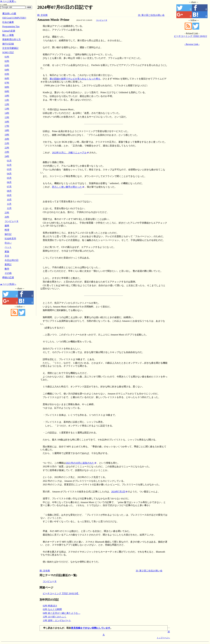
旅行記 (8, 234)
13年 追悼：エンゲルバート (57, 620)
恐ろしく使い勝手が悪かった (67, 187)
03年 (7, 65)
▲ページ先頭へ (8, 284)
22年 (7, 148)
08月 (9, 191)
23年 (7, 152)
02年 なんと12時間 (52, 609)
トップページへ (163, 638)
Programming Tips (11, 26)
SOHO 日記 (8, 52)
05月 (9, 178)
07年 (7, 83)
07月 (9, 187)
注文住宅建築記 (10, 48)
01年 (7, 57)
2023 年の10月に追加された (80, 463)
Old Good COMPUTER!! (14, 18)
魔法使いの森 (9, 13)
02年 (7, 61)
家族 (7, 252)
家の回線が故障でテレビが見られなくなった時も (75, 79)
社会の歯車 (8, 22)
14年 (7, 113)
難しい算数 (8, 35)
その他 (8, 273)
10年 (7, 96)
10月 (9, 200)
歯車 (7, 226)
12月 (9, 208)
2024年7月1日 (118, 492)
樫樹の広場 (8, 277)
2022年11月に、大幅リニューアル (69, 153)
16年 (7, 122)
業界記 (8, 265)
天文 (7, 256)
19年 (7, 135)
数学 (7, 269)
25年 (7, 213)
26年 (7, 217)
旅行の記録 (8, 44)
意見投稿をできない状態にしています (91, 628)
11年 (7, 100)
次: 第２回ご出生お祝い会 (151, 15)
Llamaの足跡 (9, 31)
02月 (9, 165)
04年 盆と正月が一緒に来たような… (61, 613)
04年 (7, 70)
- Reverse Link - (192, 44)
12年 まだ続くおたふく (55, 617)
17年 (7, 126)
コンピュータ (102, 20)
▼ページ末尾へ (8, 1)
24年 (7, 156)
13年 (7, 109)
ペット (8, 247)
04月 (9, 174)
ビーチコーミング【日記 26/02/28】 (61, 593)
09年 (7, 91)
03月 (9, 169)
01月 (9, 161)
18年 (7, 130)
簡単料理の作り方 (12, 39)
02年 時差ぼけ (50, 606)
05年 (7, 74)
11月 (9, 204)
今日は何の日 (12, 260)
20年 (7, 139)
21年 (7, 143)
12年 (7, 104)
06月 (9, 182)
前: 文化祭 (42, 15)
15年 (7, 117)
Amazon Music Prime (53, 20)
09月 (9, 195)
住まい (8, 243)
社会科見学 (10, 239)
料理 (7, 230)
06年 (7, 78)
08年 (7, 87)
